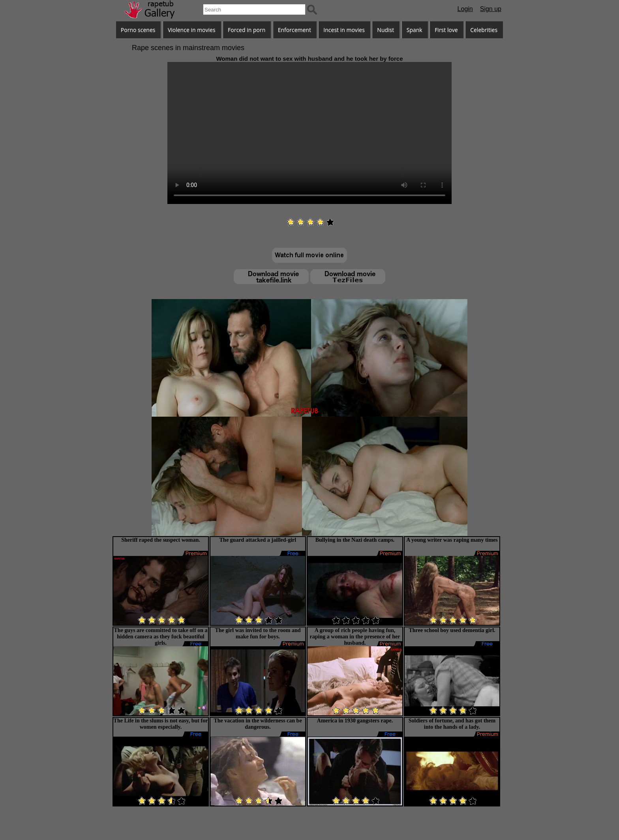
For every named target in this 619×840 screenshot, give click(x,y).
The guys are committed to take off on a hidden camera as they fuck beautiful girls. (161, 637)
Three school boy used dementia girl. (452, 630)
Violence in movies (192, 30)
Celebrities (484, 30)
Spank (415, 30)
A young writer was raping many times (452, 540)
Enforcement (294, 30)
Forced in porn (247, 30)
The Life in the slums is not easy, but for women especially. (161, 724)
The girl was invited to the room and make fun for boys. (258, 633)
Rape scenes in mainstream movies (188, 48)
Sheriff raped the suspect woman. (161, 540)
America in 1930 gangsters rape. (355, 721)
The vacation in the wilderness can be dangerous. (258, 724)
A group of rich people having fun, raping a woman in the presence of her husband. (355, 637)
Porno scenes (138, 30)
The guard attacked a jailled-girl (258, 540)
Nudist (385, 30)
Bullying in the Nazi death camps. (355, 540)
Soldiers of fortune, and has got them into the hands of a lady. (452, 724)
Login (465, 9)
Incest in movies (344, 30)
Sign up (491, 9)
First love (446, 30)
